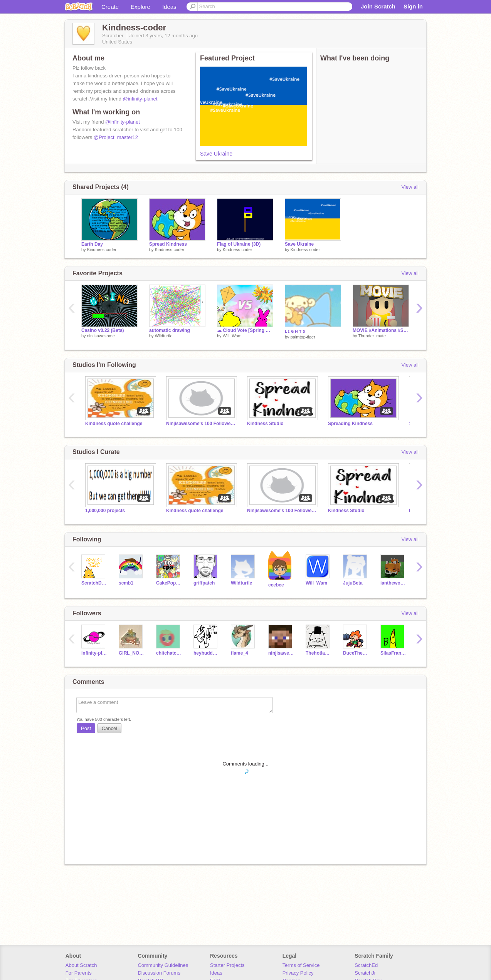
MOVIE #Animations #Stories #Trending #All (381, 330)
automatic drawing (170, 330)
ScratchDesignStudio (94, 583)
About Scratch (81, 965)
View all (410, 187)
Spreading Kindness (350, 424)
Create (110, 7)
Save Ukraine (216, 154)
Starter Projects (227, 965)
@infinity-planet (140, 99)
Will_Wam (232, 336)
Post (86, 728)
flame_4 (240, 653)
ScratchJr (365, 973)
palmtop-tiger (303, 337)
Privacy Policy (298, 973)
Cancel (109, 728)
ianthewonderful (393, 583)
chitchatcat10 (169, 653)
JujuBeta (353, 583)
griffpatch (204, 583)
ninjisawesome (101, 336)
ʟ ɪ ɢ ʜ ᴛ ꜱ (295, 331)
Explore (140, 7)
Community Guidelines (163, 965)
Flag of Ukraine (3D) (239, 244)
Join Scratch (378, 6)
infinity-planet (94, 653)
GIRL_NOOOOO (132, 653)
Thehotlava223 (319, 653)
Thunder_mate (372, 336)
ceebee (276, 585)
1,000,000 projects (105, 511)
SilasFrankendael (393, 653)
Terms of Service (301, 965)
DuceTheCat (356, 653)
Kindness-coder (102, 250)
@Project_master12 (116, 137)
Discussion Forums (159, 973)
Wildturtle (164, 336)
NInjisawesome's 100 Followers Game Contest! (201, 424)
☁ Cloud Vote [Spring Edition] (245, 330)
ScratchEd (366, 965)
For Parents (79, 973)
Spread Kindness (168, 244)
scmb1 (126, 583)
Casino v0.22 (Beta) (103, 330)
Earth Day (92, 244)
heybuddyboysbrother (206, 653)
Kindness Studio (265, 424)
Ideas (169, 7)
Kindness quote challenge (114, 424)
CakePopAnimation (169, 583)
